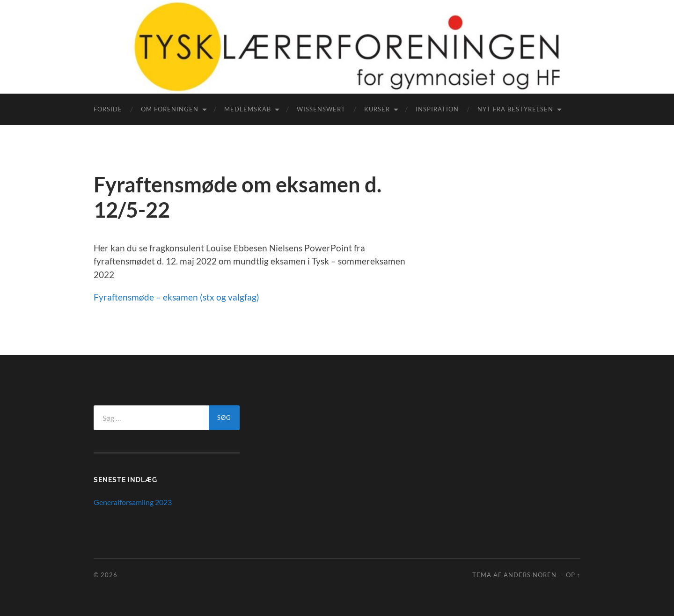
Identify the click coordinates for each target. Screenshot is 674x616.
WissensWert (321, 109)
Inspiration (437, 109)
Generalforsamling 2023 (133, 502)
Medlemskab (248, 109)
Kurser (377, 109)
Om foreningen (170, 109)
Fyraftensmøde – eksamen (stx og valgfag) (176, 297)
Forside (108, 109)
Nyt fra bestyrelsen (515, 109)
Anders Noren (530, 575)
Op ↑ (573, 575)
